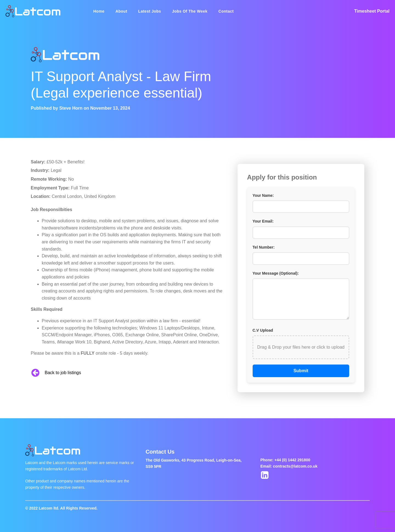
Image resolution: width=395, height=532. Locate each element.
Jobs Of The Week (190, 11)
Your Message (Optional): (276, 273)
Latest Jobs (150, 11)
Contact (226, 11)
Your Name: (263, 195)
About (121, 11)
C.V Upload (263, 330)
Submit (301, 371)
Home (99, 11)
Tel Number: (264, 247)
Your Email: (263, 221)
